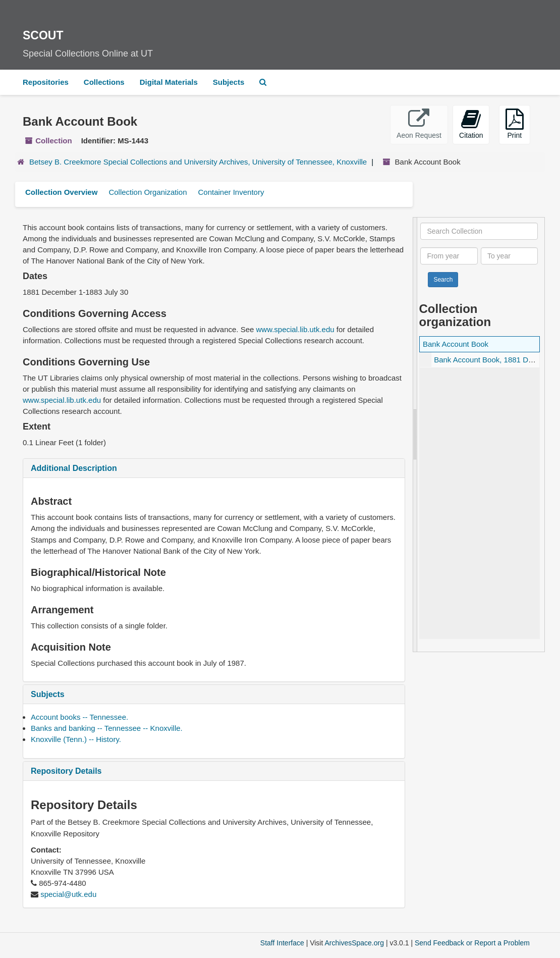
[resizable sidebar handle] (415, 435)
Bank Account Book (456, 344)
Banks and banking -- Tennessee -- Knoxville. (107, 728)
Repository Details (66, 771)
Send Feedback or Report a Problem (472, 943)
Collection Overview (61, 192)
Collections (104, 82)
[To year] (509, 256)
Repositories (46, 82)
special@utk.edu (68, 894)
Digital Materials (169, 82)
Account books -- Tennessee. (79, 717)
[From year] (449, 256)
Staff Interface (282, 943)
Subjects (229, 82)
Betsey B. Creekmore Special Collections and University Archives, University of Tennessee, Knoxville (198, 162)
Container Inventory (231, 192)
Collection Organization (148, 192)
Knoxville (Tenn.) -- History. (76, 739)
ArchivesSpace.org (354, 943)
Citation (471, 124)
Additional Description (74, 468)
